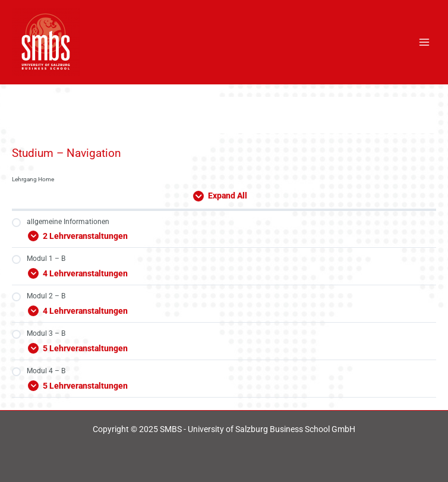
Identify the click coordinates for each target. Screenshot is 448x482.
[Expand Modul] (224, 234)
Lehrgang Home (33, 179)
